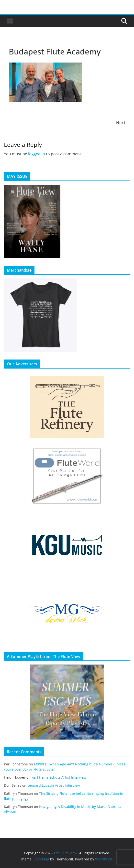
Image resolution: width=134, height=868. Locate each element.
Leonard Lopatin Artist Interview (54, 785)
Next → (123, 123)
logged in (37, 154)
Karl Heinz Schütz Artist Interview (59, 777)
